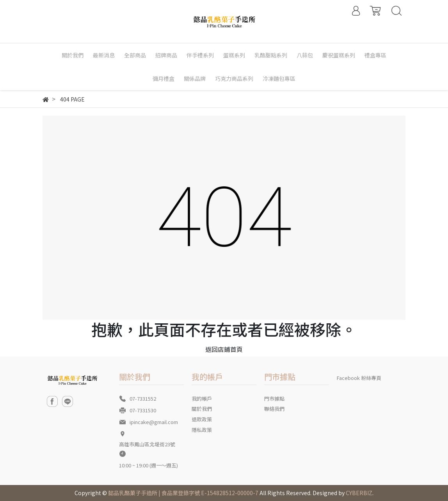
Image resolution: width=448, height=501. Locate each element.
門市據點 (274, 398)
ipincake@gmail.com (154, 422)
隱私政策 (202, 430)
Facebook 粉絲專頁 (359, 378)
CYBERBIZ (359, 493)
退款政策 (202, 419)
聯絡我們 (274, 409)
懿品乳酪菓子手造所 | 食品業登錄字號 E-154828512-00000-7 (183, 493)
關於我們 (202, 409)
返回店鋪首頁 (224, 349)
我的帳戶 (202, 398)
